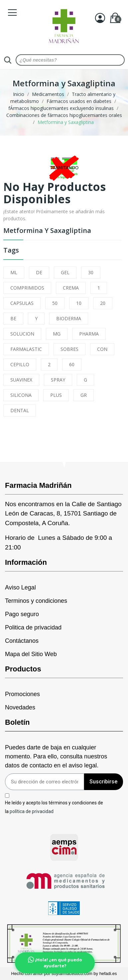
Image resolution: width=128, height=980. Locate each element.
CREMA (71, 288)
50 (55, 303)
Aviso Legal (20, 587)
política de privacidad (32, 811)
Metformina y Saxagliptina (47, 231)
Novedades (20, 707)
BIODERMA (69, 318)
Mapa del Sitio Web (31, 654)
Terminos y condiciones (36, 601)
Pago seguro (22, 614)
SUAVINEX (21, 380)
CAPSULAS (22, 303)
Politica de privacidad (33, 627)
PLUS (56, 395)
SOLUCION (22, 334)
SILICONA (21, 395)
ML (14, 272)
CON (102, 349)
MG (57, 334)
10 (79, 303)
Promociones (22, 694)
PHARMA (89, 334)
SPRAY (58, 380)
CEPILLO (20, 364)
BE (13, 318)
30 (91, 272)
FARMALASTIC (26, 349)
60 (72, 364)
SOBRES (69, 349)
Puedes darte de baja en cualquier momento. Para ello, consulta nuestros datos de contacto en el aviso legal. (56, 756)
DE (39, 272)
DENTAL (20, 410)
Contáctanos (22, 641)
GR (84, 395)
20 (103, 303)
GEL (65, 272)
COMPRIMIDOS (27, 288)
